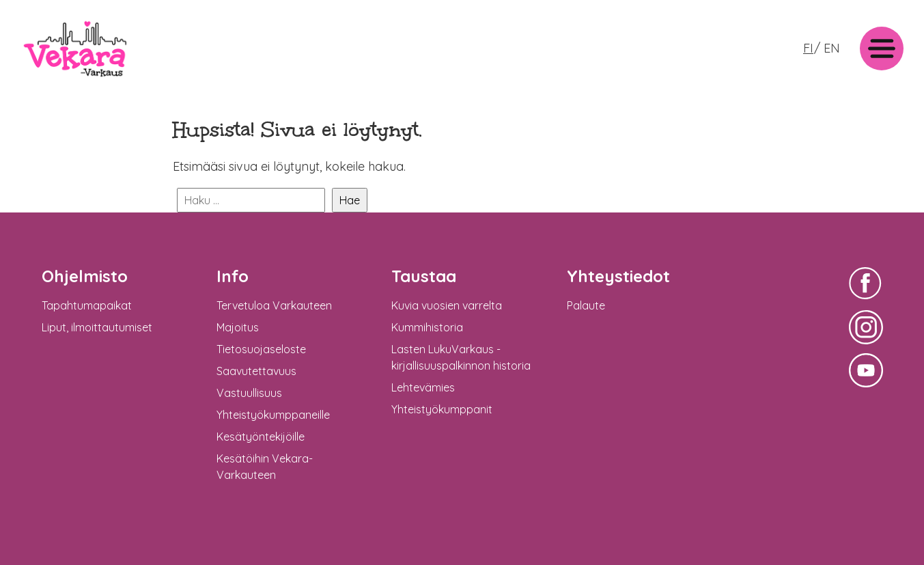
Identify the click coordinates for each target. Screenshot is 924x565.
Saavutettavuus (256, 371)
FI (808, 48)
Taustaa (424, 276)
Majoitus (238, 327)
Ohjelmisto (85, 276)
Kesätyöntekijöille (261, 437)
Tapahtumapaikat (87, 305)
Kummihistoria (427, 327)
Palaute (586, 305)
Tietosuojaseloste (261, 349)
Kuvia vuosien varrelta (447, 305)
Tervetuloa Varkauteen (274, 305)
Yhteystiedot (618, 276)
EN (832, 48)
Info (233, 276)
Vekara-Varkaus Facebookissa (866, 301)
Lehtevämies (423, 387)
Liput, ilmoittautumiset (97, 327)
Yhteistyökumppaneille (273, 415)
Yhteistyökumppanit (442, 409)
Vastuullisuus (249, 393)
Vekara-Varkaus (62, 80)
